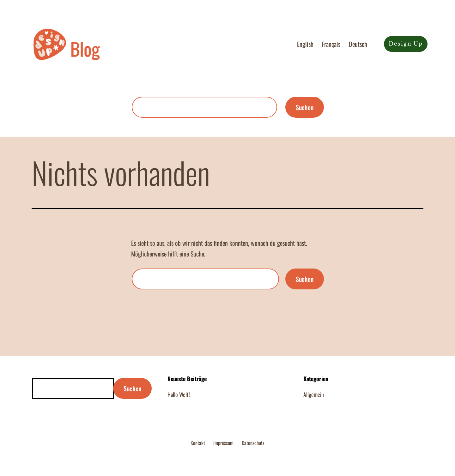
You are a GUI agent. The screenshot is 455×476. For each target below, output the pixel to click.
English (305, 44)
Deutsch (358, 44)
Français (331, 44)
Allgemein (314, 394)
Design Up (406, 44)
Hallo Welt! (179, 394)
